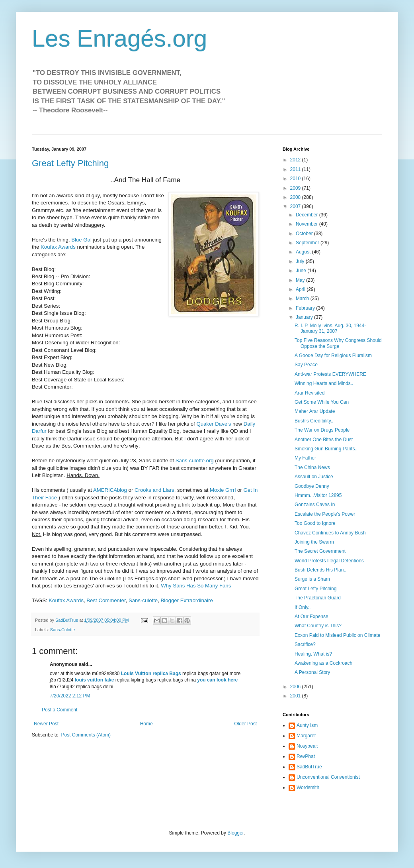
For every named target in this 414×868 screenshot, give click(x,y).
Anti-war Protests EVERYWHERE (330, 374)
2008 (296, 197)
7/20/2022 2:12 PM (70, 696)
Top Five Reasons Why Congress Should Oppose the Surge (338, 343)
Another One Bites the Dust (324, 440)
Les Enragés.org (119, 38)
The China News (312, 467)
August (304, 252)
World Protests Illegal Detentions (329, 561)
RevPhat (306, 756)
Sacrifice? (305, 644)
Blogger (235, 833)
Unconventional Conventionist (328, 777)
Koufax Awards (58, 247)
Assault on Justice (314, 477)
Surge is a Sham (312, 579)
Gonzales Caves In (315, 505)
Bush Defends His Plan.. (320, 570)
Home (146, 724)
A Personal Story (312, 672)
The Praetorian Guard (318, 598)
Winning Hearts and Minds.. (324, 383)
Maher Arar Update (315, 411)
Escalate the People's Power (325, 514)
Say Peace (306, 365)
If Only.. (303, 607)
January (305, 317)
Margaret (306, 736)
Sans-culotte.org (195, 461)
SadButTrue (309, 767)
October (305, 234)
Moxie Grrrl (223, 490)
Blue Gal (81, 240)
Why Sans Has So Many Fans (196, 586)
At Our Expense (311, 617)
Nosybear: (308, 746)
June (302, 271)
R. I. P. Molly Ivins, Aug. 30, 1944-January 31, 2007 (330, 328)
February (306, 308)
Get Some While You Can (322, 402)
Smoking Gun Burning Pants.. (326, 449)
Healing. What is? (313, 654)
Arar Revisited (310, 393)
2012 (296, 160)
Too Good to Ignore (315, 523)
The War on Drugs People (322, 430)
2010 (296, 179)
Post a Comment (60, 710)
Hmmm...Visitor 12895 (318, 495)
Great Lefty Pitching (70, 163)
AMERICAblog (110, 490)
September (308, 243)
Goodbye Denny (312, 486)
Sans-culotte (143, 600)
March (303, 298)
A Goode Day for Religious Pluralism (333, 355)
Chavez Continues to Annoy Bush (330, 533)
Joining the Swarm (314, 542)
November (308, 224)
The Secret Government (320, 551)
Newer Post (46, 724)
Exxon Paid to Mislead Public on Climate (337, 635)
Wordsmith (308, 787)
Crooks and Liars (154, 490)
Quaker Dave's (214, 424)
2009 (296, 188)
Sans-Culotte (62, 630)
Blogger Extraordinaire (187, 600)
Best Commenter (106, 600)
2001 (296, 696)
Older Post (245, 724)
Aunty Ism (307, 725)
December (308, 215)
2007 (296, 206)
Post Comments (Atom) (86, 735)
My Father (305, 458)
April (301, 289)
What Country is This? (318, 626)
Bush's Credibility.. (314, 421)
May (301, 280)
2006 (296, 687)
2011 (296, 169)
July (301, 261)
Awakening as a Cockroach (323, 663)
